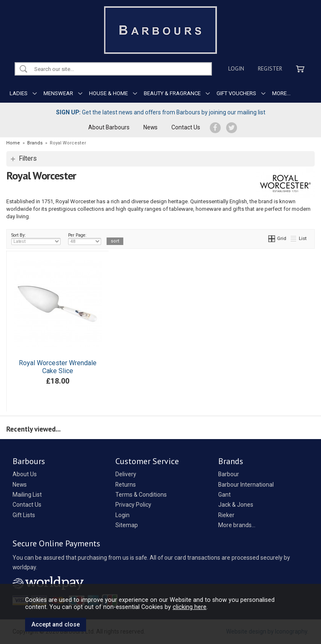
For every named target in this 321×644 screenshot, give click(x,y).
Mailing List (27, 495)
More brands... (237, 525)
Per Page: (85, 239)
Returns (126, 485)
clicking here (190, 607)
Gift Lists (24, 515)
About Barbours (109, 127)
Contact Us (186, 127)
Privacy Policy (133, 505)
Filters (28, 159)
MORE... (281, 93)
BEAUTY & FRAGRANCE (172, 93)
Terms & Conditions (141, 495)
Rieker (226, 515)
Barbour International (246, 485)
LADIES (19, 93)
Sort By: (36, 239)
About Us (25, 474)
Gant (224, 495)
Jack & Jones (236, 505)
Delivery (126, 474)
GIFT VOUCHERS (236, 93)
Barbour (229, 474)
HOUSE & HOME (108, 93)
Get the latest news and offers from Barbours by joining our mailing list (161, 112)
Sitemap (127, 525)
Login (236, 68)
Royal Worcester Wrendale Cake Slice (58, 367)
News (150, 127)
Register (270, 68)
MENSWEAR (58, 93)
